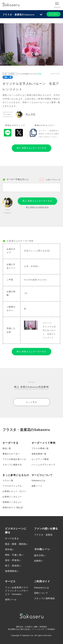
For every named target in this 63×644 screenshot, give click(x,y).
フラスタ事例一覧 (40, 448)
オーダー (54, 14)
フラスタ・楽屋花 (43, 535)
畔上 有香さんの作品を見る (37, 207)
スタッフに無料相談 (45, 598)
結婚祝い (39, 561)
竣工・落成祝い (13, 566)
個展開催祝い (12, 571)
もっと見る (32, 402)
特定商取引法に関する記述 (19, 629)
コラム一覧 (8, 481)
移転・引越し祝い (14, 555)
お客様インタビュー (12, 497)
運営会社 (20, 627)
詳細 (39, 74)
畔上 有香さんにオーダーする (32, 148)
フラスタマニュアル (12, 486)
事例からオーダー (11, 454)
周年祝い (10, 549)
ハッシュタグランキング (43, 465)
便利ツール (11, 600)
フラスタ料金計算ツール (14, 459)
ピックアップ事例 (40, 459)
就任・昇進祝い (13, 560)
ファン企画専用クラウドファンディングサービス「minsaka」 (17, 591)
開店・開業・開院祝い (17, 544)
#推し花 (8, 77)
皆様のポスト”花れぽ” (13, 508)
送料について (41, 593)
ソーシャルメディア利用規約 (43, 629)
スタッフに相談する (12, 465)
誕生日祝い (40, 555)
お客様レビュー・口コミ (14, 491)
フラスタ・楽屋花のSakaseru (18, 15)
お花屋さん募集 (32, 627)
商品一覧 (7, 448)
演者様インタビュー (12, 502)
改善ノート (37, 486)
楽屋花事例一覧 (39, 454)
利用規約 (43, 627)
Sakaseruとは (39, 481)
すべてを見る (12, 538)
